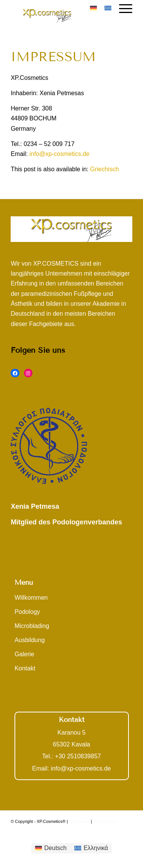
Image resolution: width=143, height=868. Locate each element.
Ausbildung (30, 640)
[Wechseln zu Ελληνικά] (91, 849)
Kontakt (25, 668)
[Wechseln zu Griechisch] (104, 169)
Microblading (32, 626)
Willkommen (31, 598)
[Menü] (122, 8)
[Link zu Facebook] (127, 831)
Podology (27, 612)
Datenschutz (105, 821)
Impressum (79, 821)
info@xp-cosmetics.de (59, 154)
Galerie (24, 654)
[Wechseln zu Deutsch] (51, 849)
